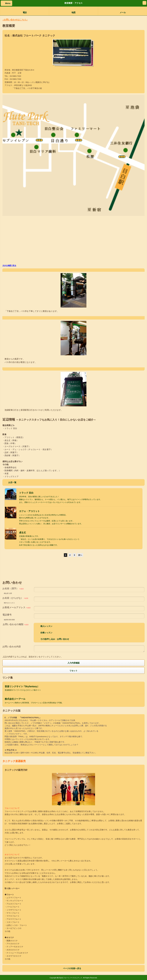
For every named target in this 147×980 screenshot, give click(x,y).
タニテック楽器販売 (14, 761)
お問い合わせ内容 (12, 647)
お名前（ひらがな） (15, 598)
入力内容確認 (73, 663)
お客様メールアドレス (16, 607)
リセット (73, 670)
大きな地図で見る (9, 265)
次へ (80, 555)
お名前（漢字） (13, 588)
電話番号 (7, 615)
